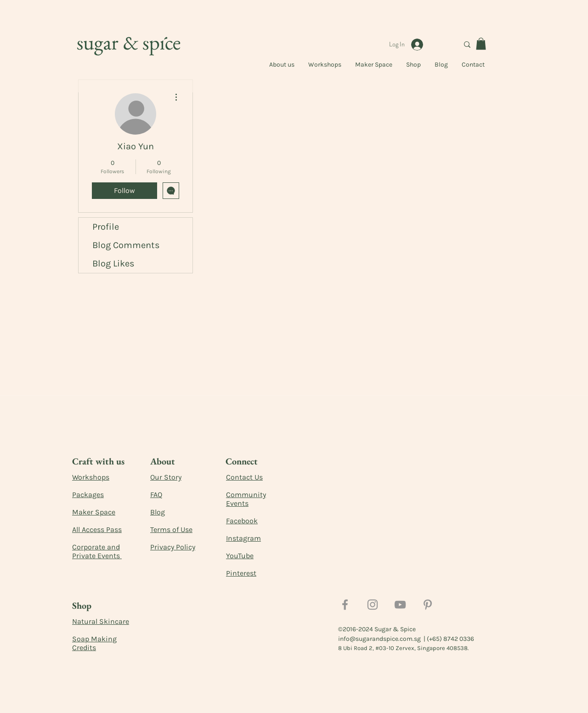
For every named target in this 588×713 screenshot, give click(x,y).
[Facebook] (345, 605)
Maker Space (94, 512)
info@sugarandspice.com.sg (379, 639)
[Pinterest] (428, 605)
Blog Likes (113, 263)
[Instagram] (373, 605)
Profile (106, 227)
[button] (481, 44)
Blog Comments (126, 245)
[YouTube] (400, 605)
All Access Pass (97, 529)
